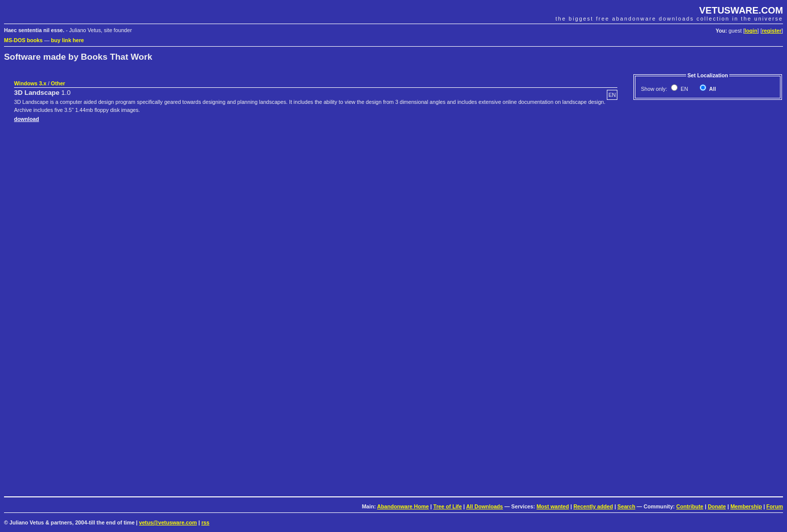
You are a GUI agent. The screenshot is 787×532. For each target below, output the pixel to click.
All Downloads (485, 506)
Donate (717, 506)
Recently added (593, 506)
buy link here (68, 40)
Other (58, 83)
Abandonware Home (403, 506)
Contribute (690, 506)
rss (205, 522)
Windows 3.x (30, 83)
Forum (775, 506)
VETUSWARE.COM (741, 10)
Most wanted (553, 506)
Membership (746, 506)
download (27, 119)
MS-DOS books (23, 40)
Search (626, 506)
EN (684, 89)
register (772, 31)
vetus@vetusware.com (168, 522)
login (751, 31)
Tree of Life (447, 506)
